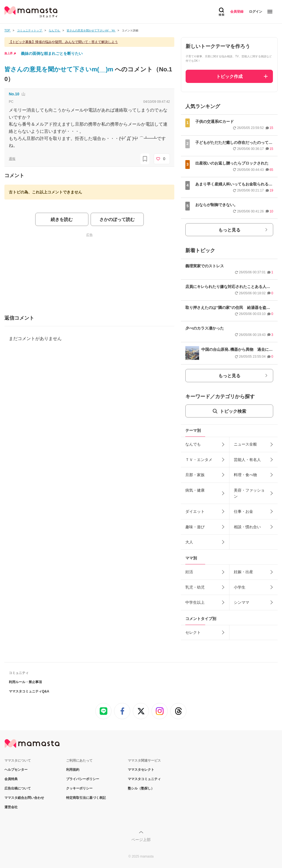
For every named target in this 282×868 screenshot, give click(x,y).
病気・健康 (195, 490)
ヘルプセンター (16, 770)
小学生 (240, 587)
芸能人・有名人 (247, 460)
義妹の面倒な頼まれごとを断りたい (52, 53)
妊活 (189, 572)
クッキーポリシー (79, 788)
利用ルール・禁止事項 (25, 682)
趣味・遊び (195, 527)
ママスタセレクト (141, 770)
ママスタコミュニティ (144, 779)
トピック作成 (229, 76)
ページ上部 (141, 840)
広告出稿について (18, 788)
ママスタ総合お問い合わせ (24, 798)
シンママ (242, 602)
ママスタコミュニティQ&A (29, 691)
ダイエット (195, 511)
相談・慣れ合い (247, 527)
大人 (189, 542)
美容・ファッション (249, 493)
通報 (12, 159)
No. (14, 94)
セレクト (193, 632)
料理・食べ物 (245, 475)
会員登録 (237, 12)
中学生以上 (195, 602)
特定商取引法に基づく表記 (86, 798)
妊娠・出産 (243, 572)
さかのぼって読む (117, 219)
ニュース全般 (245, 444)
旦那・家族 (195, 475)
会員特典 (11, 779)
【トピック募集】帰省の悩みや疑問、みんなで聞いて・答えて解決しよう (63, 42)
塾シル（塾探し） (141, 788)
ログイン (256, 12)
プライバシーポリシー (83, 779)
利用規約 (73, 770)
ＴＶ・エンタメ (199, 460)
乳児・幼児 (195, 587)
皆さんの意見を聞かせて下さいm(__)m (60, 69)
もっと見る (229, 230)
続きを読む (62, 219)
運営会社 (11, 807)
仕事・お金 (243, 511)
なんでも (193, 444)
